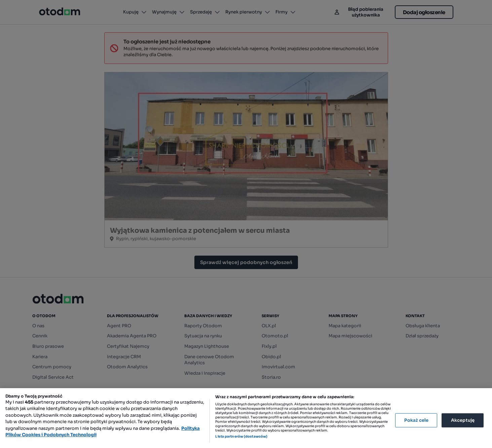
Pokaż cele (416, 420)
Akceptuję (463, 420)
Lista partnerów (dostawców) (241, 436)
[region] (246, 418)
